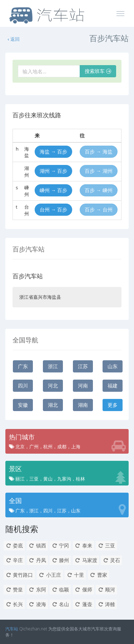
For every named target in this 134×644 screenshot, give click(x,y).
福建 (113, 386)
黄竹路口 (19, 575)
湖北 (53, 405)
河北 (53, 386)
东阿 (37, 589)
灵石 (111, 560)
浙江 (53, 366)
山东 (113, 366)
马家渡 (86, 560)
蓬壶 (83, 604)
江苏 (83, 366)
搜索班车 (98, 71)
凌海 (37, 604)
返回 (13, 39)
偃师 (83, 589)
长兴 (14, 604)
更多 (113, 405)
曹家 (98, 575)
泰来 (83, 545)
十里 (75, 575)
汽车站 (12, 629)
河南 (83, 386)
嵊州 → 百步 (53, 190)
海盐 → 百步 (53, 152)
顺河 (106, 589)
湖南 (83, 405)
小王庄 (50, 575)
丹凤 (37, 560)
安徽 (23, 405)
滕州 (60, 560)
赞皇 (14, 589)
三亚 (106, 545)
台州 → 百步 (53, 209)
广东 (23, 366)
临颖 (60, 589)
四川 (23, 386)
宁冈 (60, 545)
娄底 (14, 545)
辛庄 (14, 560)
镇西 (37, 545)
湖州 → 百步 (53, 171)
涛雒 (106, 604)
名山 (60, 604)
